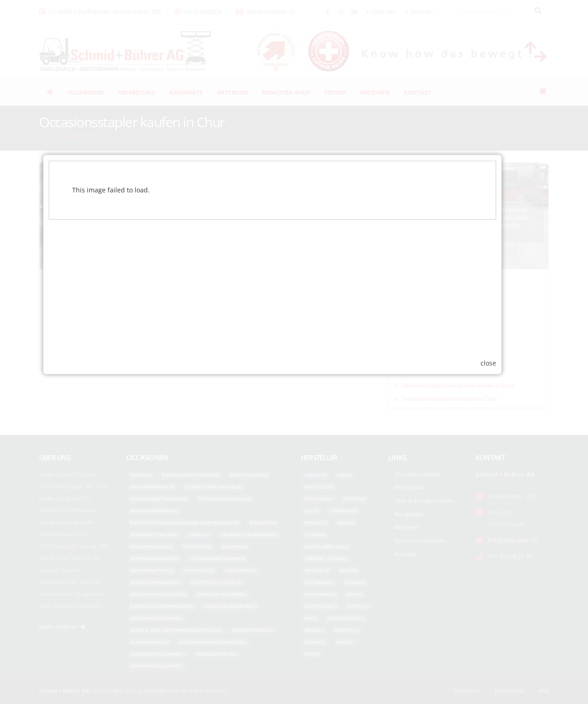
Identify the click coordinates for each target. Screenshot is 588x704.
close (510, 445)
